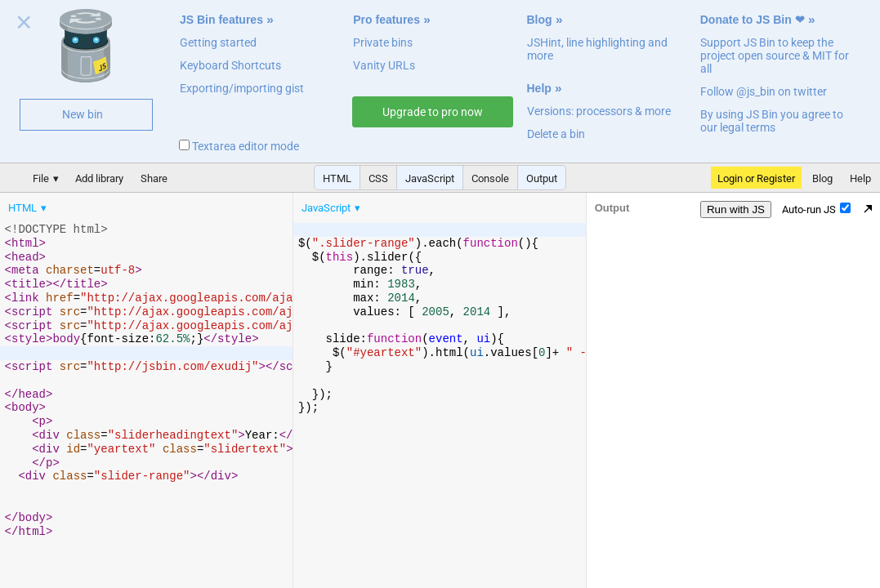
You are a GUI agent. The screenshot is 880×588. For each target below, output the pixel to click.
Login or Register (756, 178)
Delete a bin (556, 134)
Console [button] (490, 178)
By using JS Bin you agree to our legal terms (772, 121)
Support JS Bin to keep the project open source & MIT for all (775, 56)
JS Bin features (221, 20)
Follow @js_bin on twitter (764, 91)
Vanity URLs (384, 65)
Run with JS (736, 209)
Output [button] (542, 178)
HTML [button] (337, 178)
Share (154, 178)
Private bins (383, 42)
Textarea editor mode (239, 146)
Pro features (386, 20)
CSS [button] (378, 178)
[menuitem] (29, 208)
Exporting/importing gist (242, 88)
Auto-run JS (816, 209)
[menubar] (131, 204)
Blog (540, 20)
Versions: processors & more (599, 111)
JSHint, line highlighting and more (597, 49)
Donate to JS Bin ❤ (753, 20)
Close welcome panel (24, 25)
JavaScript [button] (430, 178)
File (41, 178)
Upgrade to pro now (433, 112)
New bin (83, 114)
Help (539, 88)
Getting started (218, 42)
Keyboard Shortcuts (230, 65)
